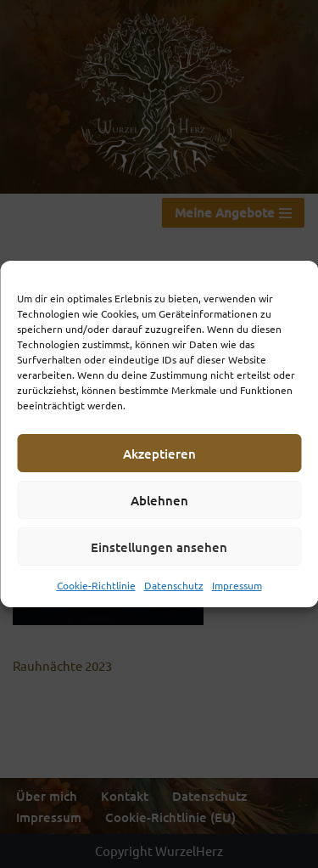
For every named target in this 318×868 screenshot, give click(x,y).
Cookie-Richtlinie (96, 585)
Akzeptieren (159, 454)
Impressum (237, 585)
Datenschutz (174, 585)
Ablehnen (159, 500)
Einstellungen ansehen (159, 547)
